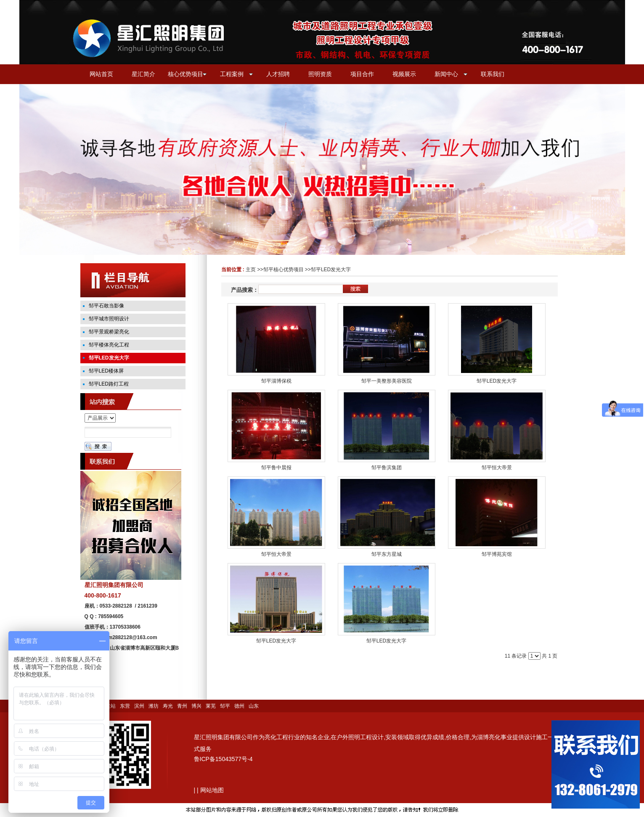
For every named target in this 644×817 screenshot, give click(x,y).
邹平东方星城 (387, 554)
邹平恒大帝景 (497, 468)
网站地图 (212, 790)
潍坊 (154, 706)
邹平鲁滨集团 (387, 468)
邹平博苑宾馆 (497, 554)
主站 (111, 706)
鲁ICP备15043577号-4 (223, 759)
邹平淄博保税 (276, 381)
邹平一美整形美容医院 (387, 381)
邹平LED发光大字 (331, 270)
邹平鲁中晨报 (276, 468)
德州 (239, 706)
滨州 (139, 706)
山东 (254, 706)
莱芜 (211, 706)
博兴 (196, 706)
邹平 (225, 706)
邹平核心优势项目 (284, 270)
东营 (125, 706)
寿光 (168, 706)
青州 (182, 706)
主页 (251, 270)
